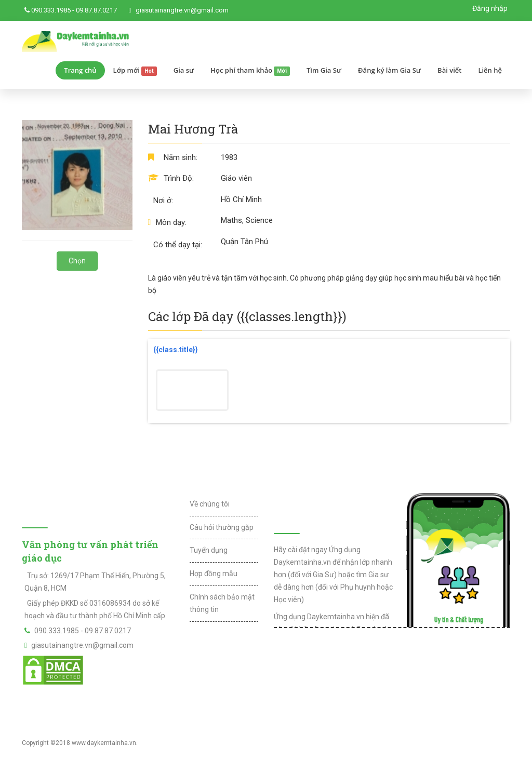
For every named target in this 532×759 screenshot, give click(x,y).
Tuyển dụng (209, 550)
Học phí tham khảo (250, 71)
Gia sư (184, 70)
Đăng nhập (490, 8)
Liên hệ (490, 70)
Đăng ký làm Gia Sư (389, 70)
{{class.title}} (176, 350)
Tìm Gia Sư (324, 70)
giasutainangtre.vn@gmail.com (182, 10)
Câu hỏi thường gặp (222, 527)
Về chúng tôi (210, 504)
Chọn (77, 261)
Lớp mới (135, 71)
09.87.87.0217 (96, 10)
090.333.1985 (51, 10)
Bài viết (449, 70)
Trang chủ (80, 70)
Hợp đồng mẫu (214, 574)
